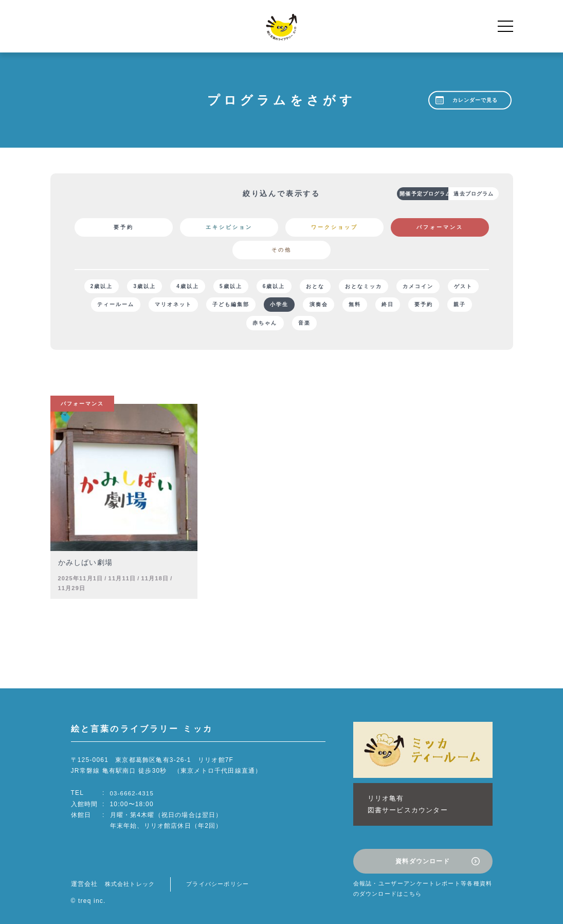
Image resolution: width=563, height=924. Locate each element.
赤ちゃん (303, 326)
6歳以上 (295, 287)
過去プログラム (457, 194)
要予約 (124, 227)
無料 (418, 306)
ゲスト (113, 306)
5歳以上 (249, 287)
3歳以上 (157, 287)
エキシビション (229, 227)
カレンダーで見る (473, 100)
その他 (281, 250)
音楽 (345, 326)
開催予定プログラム (392, 194)
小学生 (337, 306)
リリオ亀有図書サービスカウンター (403, 803)
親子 (261, 326)
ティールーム (164, 306)
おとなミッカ (390, 287)
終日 (454, 306)
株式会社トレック (132, 877)
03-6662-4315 (133, 796)
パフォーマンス (440, 227)
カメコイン (448, 287)
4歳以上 (203, 287)
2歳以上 (111, 287)
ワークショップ (334, 227)
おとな (339, 287)
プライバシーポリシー (224, 877)
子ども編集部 (285, 306)
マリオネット (225, 306)
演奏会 (379, 306)
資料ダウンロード (423, 856)
